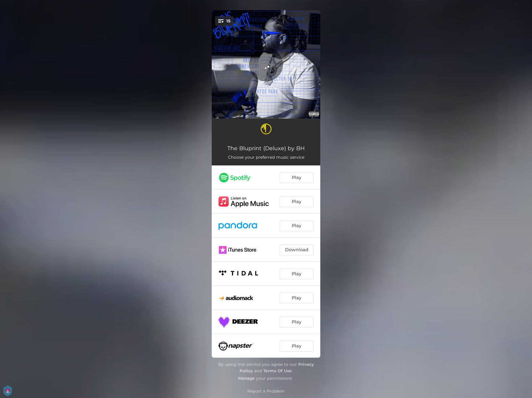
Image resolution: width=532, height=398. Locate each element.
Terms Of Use (278, 371)
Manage (246, 378)
